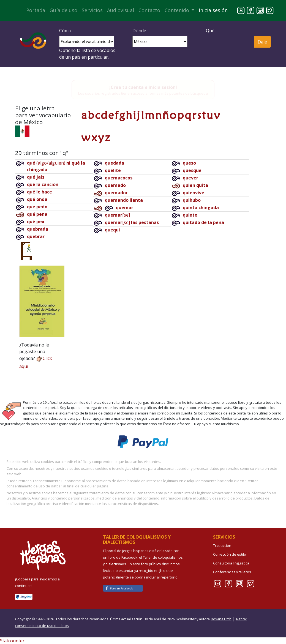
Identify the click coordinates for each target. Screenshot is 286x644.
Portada (36, 10)
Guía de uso (63, 10)
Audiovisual (121, 10)
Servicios (92, 10)
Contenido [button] (178, 10)
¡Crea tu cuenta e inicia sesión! (143, 87)
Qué (210, 31)
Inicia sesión (213, 10)
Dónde (139, 31)
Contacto (149, 10)
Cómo (65, 31)
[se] (117, 215)
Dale (262, 42)
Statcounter (12, 641)
